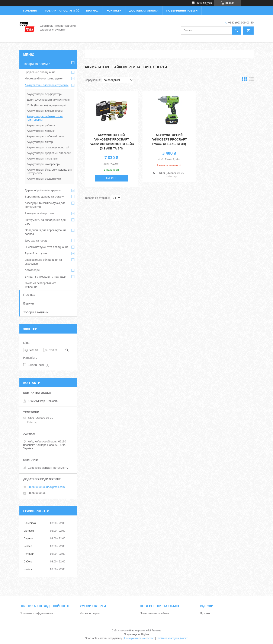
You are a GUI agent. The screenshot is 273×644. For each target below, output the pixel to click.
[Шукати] (237, 31)
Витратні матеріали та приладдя (46, 277)
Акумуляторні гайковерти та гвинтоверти (45, 118)
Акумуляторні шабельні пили (45, 136)
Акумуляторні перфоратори (45, 94)
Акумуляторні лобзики (41, 131)
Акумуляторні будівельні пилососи (49, 153)
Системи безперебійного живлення (41, 285)
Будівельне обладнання (40, 72)
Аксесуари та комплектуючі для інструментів (45, 205)
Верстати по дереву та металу (44, 197)
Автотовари (32, 270)
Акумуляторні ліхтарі (40, 142)
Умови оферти (90, 613)
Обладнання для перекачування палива (46, 232)
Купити (111, 178)
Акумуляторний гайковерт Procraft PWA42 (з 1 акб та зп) (169, 139)
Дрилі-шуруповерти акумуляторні (48, 100)
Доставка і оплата (144, 11)
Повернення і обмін (182, 11)
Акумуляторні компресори (44, 164)
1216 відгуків (204, 3)
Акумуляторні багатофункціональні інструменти (49, 171)
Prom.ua (156, 631)
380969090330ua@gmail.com (46, 487)
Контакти (114, 11)
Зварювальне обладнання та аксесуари (43, 262)
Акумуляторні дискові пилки (45, 111)
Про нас (92, 11)
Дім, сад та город (36, 241)
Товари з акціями (36, 312)
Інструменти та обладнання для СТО (45, 222)
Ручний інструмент (37, 253)
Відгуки (29, 303)
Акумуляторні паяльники (43, 159)
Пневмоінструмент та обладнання (47, 247)
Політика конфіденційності (38, 613)
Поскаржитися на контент (139, 638)
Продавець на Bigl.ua (136, 634)
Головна (30, 11)
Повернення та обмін (154, 613)
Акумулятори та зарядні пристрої (48, 147)
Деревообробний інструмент (43, 190)
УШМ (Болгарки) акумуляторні (46, 105)
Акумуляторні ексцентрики (44, 179)
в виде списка (251, 80)
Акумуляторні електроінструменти (47, 85)
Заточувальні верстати (39, 213)
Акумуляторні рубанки (41, 125)
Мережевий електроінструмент (45, 78)
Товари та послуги (60, 11)
